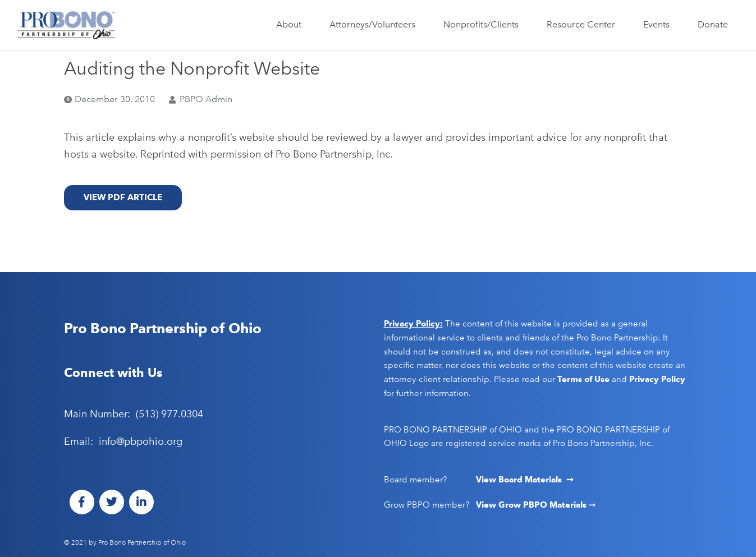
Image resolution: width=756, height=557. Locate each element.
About (292, 25)
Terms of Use (583, 379)
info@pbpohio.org (141, 441)
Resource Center (584, 25)
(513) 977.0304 (169, 414)
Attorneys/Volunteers (375, 25)
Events (659, 25)
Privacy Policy (657, 379)
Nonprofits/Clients (484, 25)
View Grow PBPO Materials (532, 505)
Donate (713, 24)
